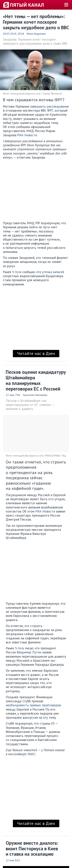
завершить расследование (50, 106)
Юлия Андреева (36, 34)
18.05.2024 (10, 34)
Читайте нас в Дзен (36, 353)
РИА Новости (27, 135)
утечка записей (53, 272)
